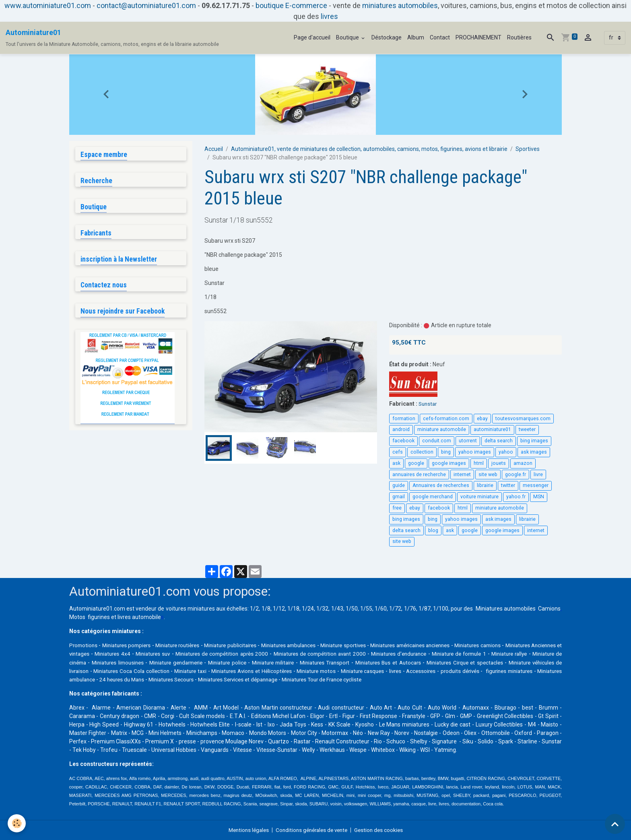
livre (538, 475)
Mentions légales (245, 830)
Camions (549, 609)
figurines (99, 617)
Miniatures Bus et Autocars (495, 662)
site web (488, 475)
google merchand (433, 497)
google (416, 463)
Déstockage (387, 37)
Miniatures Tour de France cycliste (507, 679)
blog (433, 530)
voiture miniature (479, 497)
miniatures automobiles (400, 5)
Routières (519, 37)
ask (396, 463)
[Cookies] (17, 823)
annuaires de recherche (419, 475)
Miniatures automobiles (506, 609)
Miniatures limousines (207, 662)
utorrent (468, 441)
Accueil (214, 149)
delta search (499, 441)
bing (446, 452)
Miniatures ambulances (317, 645)
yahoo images (475, 452)
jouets (499, 463)
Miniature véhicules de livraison (170, 671)
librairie (485, 485)
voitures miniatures (190, 609)
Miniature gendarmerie (270, 662)
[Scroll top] (615, 824)
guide (399, 485)
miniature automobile (442, 429)
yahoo (506, 452)
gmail (399, 497)
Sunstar (429, 404)
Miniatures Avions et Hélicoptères (391, 671)
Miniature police (325, 662)
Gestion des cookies (383, 830)
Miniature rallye (97, 662)
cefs (398, 452)
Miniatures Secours (344, 679)
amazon (523, 463)
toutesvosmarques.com (523, 418)
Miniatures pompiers (133, 645)
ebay (482, 418)
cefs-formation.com (446, 418)
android (401, 429)
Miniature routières (191, 645)
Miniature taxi (323, 671)
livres (329, 16)
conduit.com (437, 441)
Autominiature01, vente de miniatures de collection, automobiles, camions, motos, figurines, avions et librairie (369, 149)
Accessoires (85, 679)
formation (404, 418)
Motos (77, 617)
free (397, 508)
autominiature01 (492, 429)
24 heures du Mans (291, 679)
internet (462, 475)
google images (449, 463)
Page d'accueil (312, 37)
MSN (539, 497)
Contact (440, 37)
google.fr (516, 475)
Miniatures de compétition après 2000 (290, 654)
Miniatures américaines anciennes (455, 645)
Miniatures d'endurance (474, 654)
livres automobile (139, 617)
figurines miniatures (176, 679)
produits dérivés (125, 679)
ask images (534, 452)
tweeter (527, 429)
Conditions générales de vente (312, 830)
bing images (534, 441)
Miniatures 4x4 (177, 654)
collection (422, 452)
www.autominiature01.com (48, 5)
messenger (536, 485)
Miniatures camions (532, 645)
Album (416, 37)
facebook (403, 441)
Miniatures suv (219, 654)
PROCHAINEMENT (478, 37)
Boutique (348, 37)
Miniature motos (463, 671)
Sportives (528, 149)
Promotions (84, 645)
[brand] (112, 38)
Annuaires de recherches (441, 485)
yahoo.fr (516, 497)
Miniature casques (514, 671)
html (479, 463)
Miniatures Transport (428, 662)
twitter (508, 485)
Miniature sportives (379, 645)
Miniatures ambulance (234, 679)
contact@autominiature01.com (146, 5)
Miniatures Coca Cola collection (258, 671)
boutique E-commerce (291, 5)
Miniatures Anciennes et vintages (111, 654)
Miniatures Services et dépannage (417, 679)
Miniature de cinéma (148, 662)
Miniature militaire (373, 662)
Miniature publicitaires (251, 645)
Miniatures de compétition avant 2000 (392, 654)
